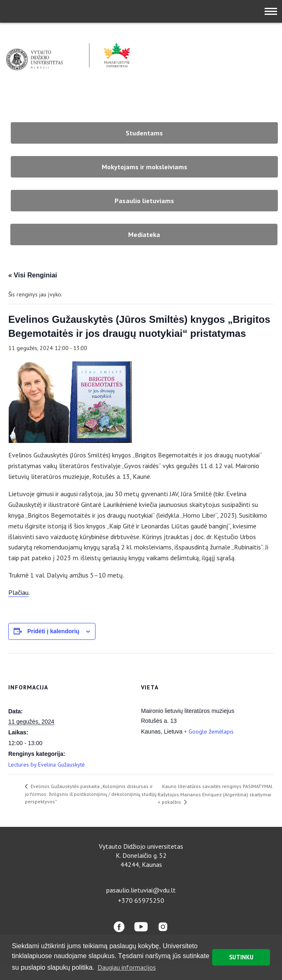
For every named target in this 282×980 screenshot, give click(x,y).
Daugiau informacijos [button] (127, 967)
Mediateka (144, 234)
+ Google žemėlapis (209, 731)
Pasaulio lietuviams (144, 201)
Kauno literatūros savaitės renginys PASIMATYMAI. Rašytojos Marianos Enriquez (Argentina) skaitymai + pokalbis (215, 794)
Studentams (144, 133)
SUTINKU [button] (241, 957)
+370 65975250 (141, 900)
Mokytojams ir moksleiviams (145, 167)
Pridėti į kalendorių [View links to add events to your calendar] (53, 631)
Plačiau (18, 592)
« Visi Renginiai (33, 275)
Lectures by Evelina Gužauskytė (47, 765)
